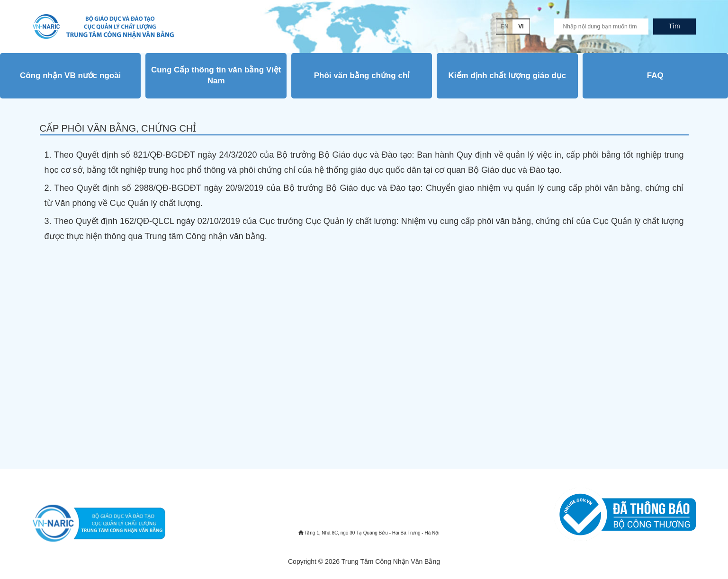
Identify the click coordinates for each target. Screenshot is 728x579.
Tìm (674, 26)
